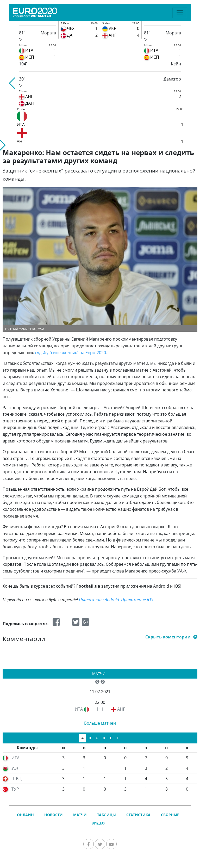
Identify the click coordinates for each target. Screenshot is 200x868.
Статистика (138, 815)
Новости (54, 815)
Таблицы (107, 815)
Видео (98, 823)
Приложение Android (99, 600)
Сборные (170, 815)
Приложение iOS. (138, 600)
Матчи (99, 673)
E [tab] (111, 738)
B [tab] (90, 738)
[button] (12, 83)
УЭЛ (15, 768)
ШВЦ (17, 779)
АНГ (121, 709)
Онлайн (25, 815)
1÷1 (100, 709)
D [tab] (104, 738)
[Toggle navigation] (180, 13)
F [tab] (118, 738)
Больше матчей (100, 723)
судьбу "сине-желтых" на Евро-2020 (70, 353)
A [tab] (83, 738)
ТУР (15, 789)
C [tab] (97, 738)
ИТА (79, 709)
